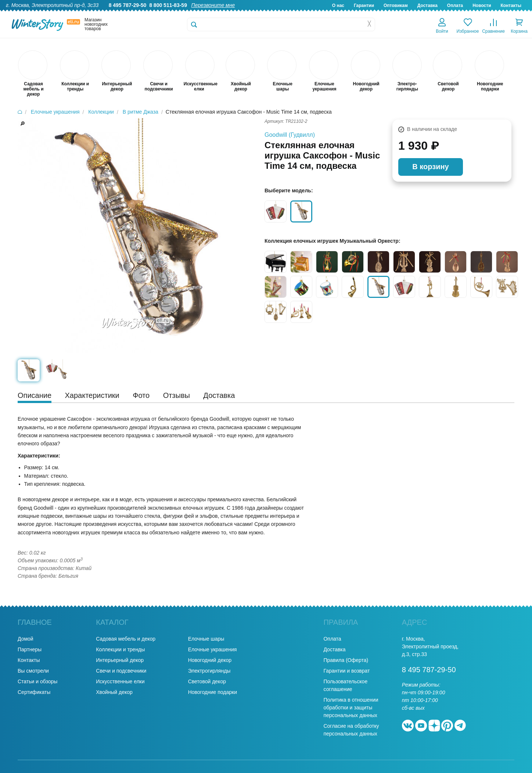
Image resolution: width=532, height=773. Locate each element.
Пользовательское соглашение (345, 685)
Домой (26, 639)
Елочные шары (206, 639)
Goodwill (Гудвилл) (290, 135)
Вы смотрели (33, 671)
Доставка (427, 6)
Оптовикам (396, 6)
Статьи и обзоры (37, 681)
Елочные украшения (213, 649)
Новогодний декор (210, 660)
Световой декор (207, 681)
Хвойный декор (114, 692)
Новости (482, 6)
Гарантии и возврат (346, 671)
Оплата (455, 6)
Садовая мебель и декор (126, 639)
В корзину (430, 167)
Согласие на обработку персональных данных (351, 730)
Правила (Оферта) (346, 660)
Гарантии (364, 6)
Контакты (511, 6)
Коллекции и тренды (120, 649)
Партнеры (30, 649)
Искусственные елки (120, 681)
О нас (338, 6)
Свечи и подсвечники (121, 671)
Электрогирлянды (209, 671)
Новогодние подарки (213, 692)
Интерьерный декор (120, 660)
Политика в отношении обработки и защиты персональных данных (351, 708)
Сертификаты (34, 692)
